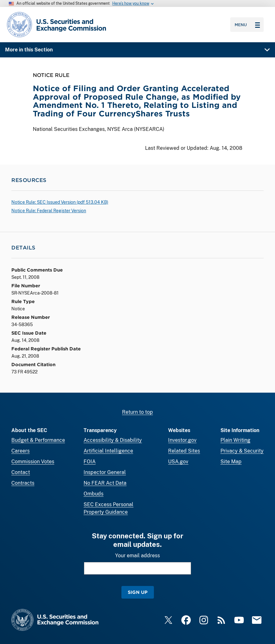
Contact (21, 472)
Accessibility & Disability (113, 440)
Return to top (137, 412)
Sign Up (138, 592)
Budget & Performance (38, 440)
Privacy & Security (242, 451)
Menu (247, 25)
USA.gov (178, 462)
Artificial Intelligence (108, 451)
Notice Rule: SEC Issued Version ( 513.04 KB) (60, 202)
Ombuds (94, 494)
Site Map (231, 462)
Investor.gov (182, 440)
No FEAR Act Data (105, 483)
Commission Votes (33, 462)
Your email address (137, 556)
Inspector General (105, 472)
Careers (20, 451)
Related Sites (184, 451)
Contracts (23, 483)
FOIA (90, 462)
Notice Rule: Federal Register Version (49, 211)
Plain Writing (235, 440)
